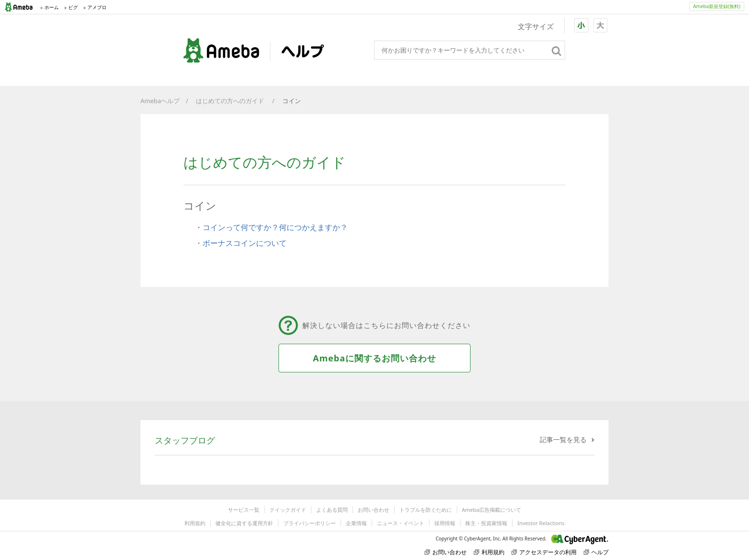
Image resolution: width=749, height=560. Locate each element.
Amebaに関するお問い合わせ (374, 358)
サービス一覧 (244, 510)
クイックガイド (288, 510)
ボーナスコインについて (245, 243)
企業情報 (356, 523)
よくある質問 (332, 510)
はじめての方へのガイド (231, 101)
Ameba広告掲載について (492, 510)
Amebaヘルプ (160, 101)
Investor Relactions (541, 523)
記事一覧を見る (563, 439)
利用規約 (195, 523)
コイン (292, 101)
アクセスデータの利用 (544, 552)
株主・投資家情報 (486, 523)
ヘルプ (596, 552)
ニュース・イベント (401, 523)
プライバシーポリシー (310, 523)
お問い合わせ (374, 510)
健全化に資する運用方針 (244, 523)
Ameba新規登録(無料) (717, 6)
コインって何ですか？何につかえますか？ (275, 227)
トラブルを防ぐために (426, 510)
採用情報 (445, 523)
